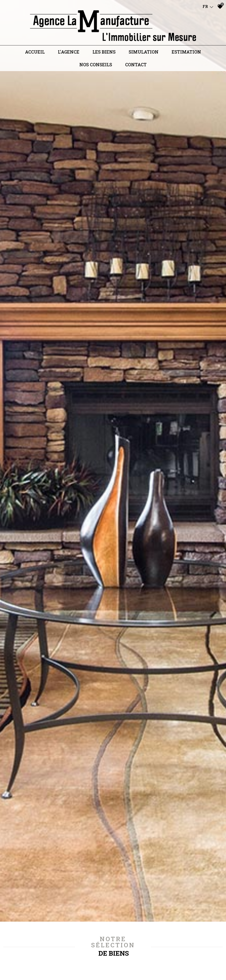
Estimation (186, 53)
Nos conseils (96, 66)
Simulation (144, 53)
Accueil (35, 53)
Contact (136, 66)
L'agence (69, 53)
